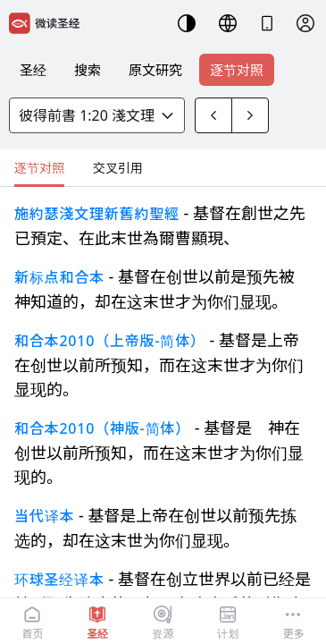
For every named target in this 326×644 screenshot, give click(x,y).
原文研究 (155, 70)
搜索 (88, 70)
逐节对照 (237, 70)
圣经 (33, 70)
